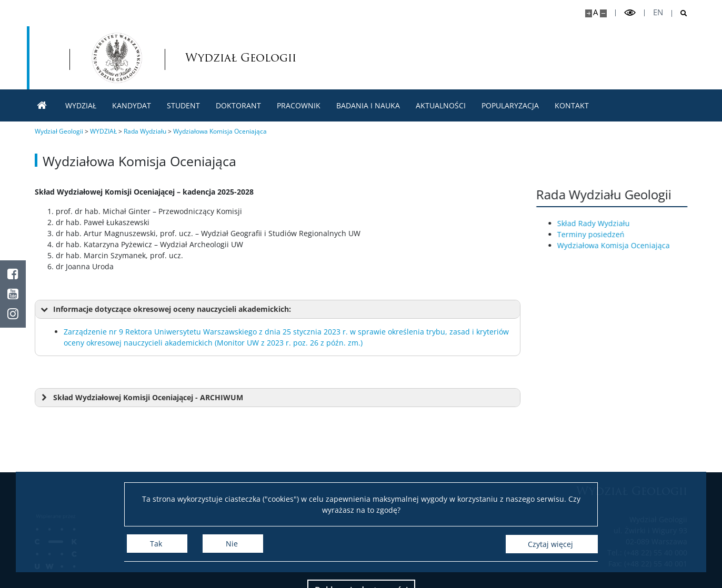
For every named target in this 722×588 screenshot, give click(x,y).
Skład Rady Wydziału (600, 223)
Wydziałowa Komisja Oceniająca (620, 245)
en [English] (658, 12)
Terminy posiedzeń (597, 234)
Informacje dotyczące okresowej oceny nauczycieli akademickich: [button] (165, 309)
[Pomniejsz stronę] (603, 13)
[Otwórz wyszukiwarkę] (680, 13)
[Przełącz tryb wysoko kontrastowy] (630, 13)
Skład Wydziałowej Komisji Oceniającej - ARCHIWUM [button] (141, 398)
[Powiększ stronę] (589, 13)
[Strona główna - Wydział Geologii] (245, 58)
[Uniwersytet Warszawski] (112, 58)
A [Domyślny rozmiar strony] (595, 12)
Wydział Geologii (347, 58)
